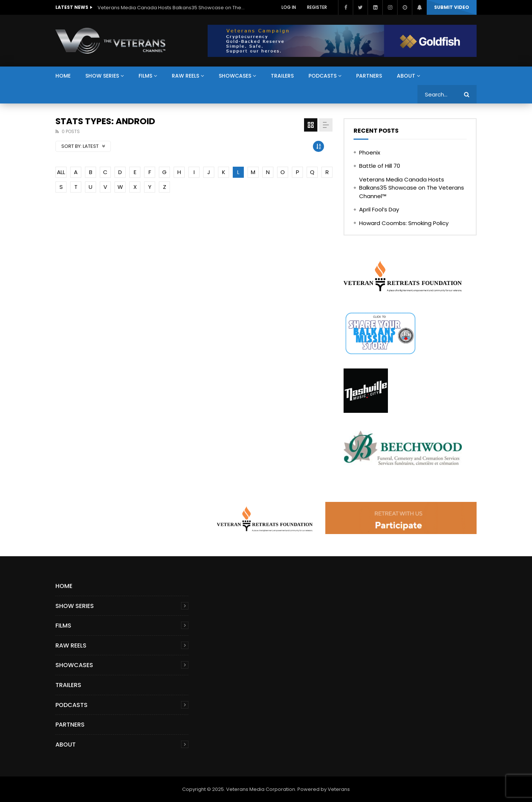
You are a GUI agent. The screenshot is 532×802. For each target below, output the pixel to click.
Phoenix (370, 152)
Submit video (452, 7)
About (406, 76)
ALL (61, 172)
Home (63, 76)
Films (145, 76)
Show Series (102, 76)
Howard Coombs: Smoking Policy (404, 223)
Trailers (282, 76)
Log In (289, 7)
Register (317, 7)
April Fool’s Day (379, 209)
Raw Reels (185, 76)
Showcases (235, 76)
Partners (369, 76)
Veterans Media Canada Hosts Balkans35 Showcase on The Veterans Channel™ (171, 8)
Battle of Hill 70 (380, 166)
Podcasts (323, 76)
